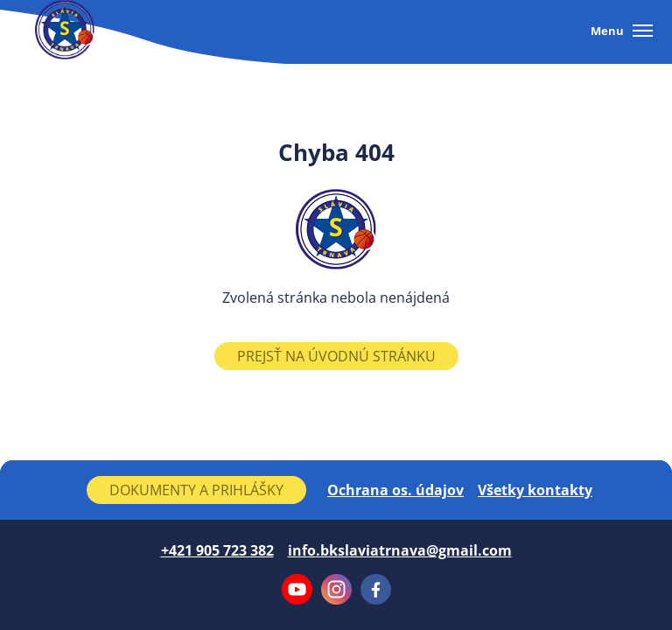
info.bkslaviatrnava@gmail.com (400, 550)
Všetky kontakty (535, 490)
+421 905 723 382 (217, 550)
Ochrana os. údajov (395, 490)
